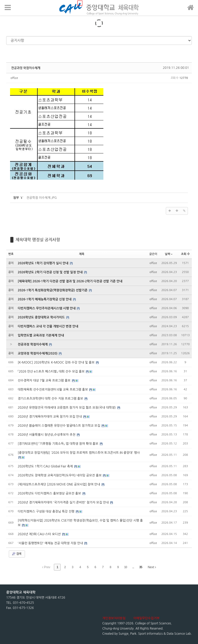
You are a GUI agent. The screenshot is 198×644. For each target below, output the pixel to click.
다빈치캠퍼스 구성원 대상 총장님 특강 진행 (47, 511)
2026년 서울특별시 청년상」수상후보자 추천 (47, 435)
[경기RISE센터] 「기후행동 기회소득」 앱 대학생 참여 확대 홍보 (59, 444)
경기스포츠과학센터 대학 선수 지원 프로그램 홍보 (51, 399)
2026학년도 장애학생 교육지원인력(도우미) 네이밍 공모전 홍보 (60, 475)
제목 (82, 254)
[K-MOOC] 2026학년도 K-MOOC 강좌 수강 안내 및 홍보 (57, 362)
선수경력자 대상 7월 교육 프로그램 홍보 (45, 381)
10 (125, 567)
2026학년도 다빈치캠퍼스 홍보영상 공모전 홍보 (50, 493)
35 (141, 567)
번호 (11, 254)
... (133, 567)
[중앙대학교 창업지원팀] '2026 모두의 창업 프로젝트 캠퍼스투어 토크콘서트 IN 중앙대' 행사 (79, 453)
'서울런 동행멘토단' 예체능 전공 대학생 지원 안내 (51, 543)
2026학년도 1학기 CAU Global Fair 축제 (46, 466)
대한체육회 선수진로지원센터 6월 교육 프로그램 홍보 (53, 390)
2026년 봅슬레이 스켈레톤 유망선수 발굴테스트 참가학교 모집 (59, 426)
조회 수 (185, 254)
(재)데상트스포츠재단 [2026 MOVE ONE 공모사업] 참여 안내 (59, 484)
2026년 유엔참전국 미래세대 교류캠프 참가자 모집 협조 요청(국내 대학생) (67, 408)
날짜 (169, 254)
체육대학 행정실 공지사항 (38, 240)
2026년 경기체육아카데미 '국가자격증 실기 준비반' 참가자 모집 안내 (64, 502)
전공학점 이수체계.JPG (42, 198)
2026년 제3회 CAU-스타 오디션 (40, 534)
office (14, 78)
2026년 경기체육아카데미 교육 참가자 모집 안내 (50, 417)
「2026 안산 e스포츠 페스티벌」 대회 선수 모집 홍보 (52, 371)
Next (152, 567)
